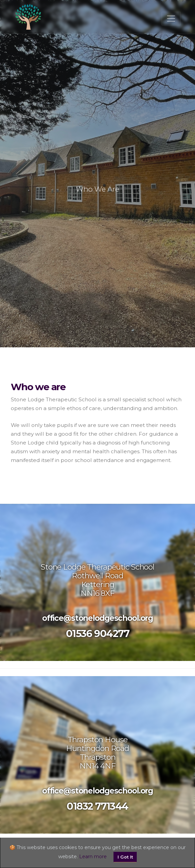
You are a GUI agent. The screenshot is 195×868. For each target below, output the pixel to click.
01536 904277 (98, 633)
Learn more (93, 857)
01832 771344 (97, 806)
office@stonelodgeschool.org (97, 618)
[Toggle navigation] (171, 19)
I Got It (125, 857)
